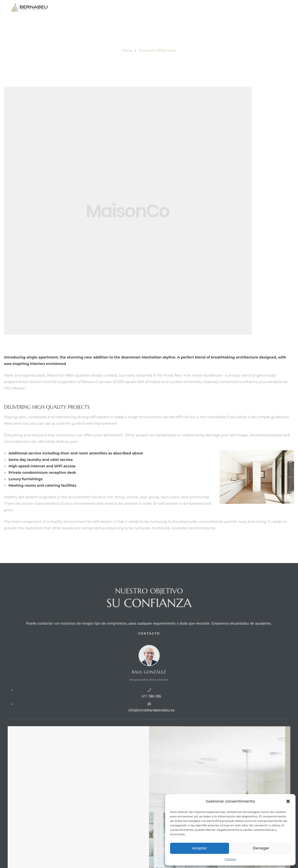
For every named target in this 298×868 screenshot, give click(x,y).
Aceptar (200, 848)
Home (127, 51)
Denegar (261, 848)
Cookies (230, 859)
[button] (288, 801)
